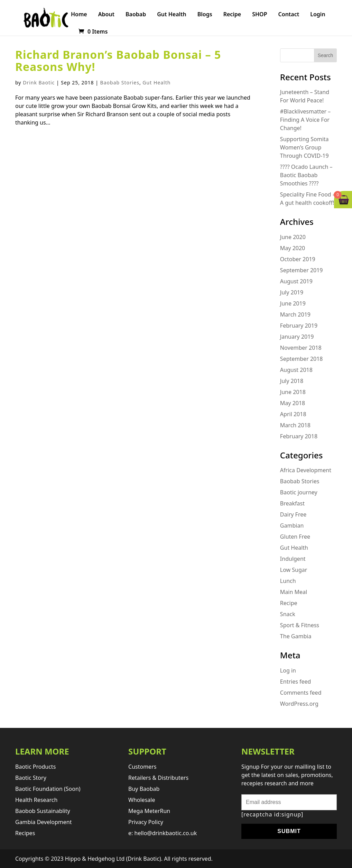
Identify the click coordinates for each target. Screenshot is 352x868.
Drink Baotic (39, 83)
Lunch (288, 581)
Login (318, 15)
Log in (288, 670)
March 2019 (295, 314)
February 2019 (299, 326)
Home (79, 15)
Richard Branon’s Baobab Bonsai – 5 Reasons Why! (118, 61)
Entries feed (296, 682)
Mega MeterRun (149, 811)
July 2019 (292, 292)
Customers (142, 767)
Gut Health (172, 15)
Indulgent (293, 559)
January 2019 (297, 337)
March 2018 (295, 425)
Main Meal (294, 592)
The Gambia (296, 636)
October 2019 (298, 259)
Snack (288, 614)
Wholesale (142, 800)
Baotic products (35, 767)
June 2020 (293, 237)
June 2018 (293, 392)
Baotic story (31, 778)
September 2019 (302, 270)
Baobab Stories (120, 83)
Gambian (292, 526)
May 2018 (293, 403)
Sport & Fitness (300, 625)
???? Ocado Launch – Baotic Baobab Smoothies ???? (306, 175)
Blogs (205, 15)
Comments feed (301, 693)
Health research (36, 800)
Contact (289, 15)
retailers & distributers (158, 778)
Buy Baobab (144, 789)
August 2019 (296, 281)
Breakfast (292, 503)
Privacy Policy (146, 822)
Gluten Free (295, 537)
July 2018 (292, 381)
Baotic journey (299, 492)
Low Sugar (294, 570)
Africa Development (306, 470)
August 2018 (296, 370)
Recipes (25, 833)
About (106, 15)
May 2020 (293, 248)
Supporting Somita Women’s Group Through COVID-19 (304, 147)
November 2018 (301, 348)
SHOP (260, 15)
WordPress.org (299, 704)
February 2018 (299, 436)
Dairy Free (293, 514)
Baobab (136, 15)
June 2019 (293, 303)
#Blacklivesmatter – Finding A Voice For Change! (305, 120)
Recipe (232, 15)
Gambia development (44, 822)
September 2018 (302, 359)
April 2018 (293, 414)
